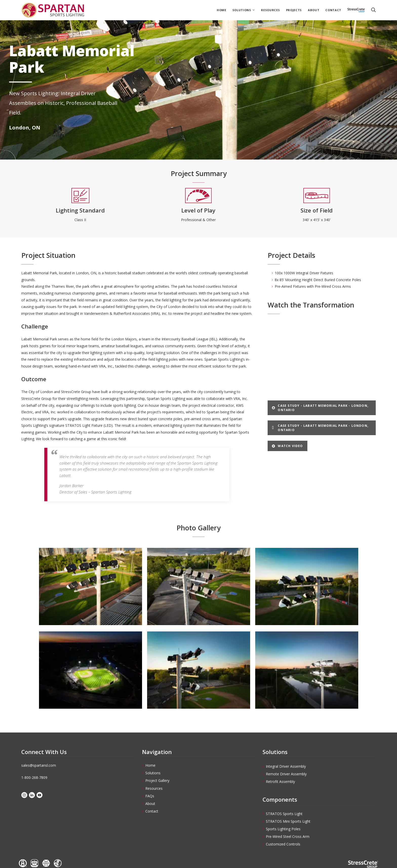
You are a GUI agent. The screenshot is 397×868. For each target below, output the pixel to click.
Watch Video (287, 446)
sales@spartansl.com (39, 765)
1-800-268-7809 (34, 777)
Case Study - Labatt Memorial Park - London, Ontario (320, 408)
